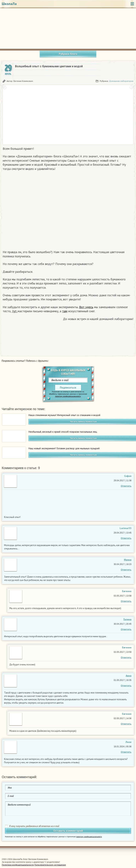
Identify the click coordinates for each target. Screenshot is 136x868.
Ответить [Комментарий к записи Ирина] (126, 570)
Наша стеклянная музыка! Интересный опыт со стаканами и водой (64, 415)
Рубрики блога (68, 54)
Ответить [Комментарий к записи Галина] (126, 629)
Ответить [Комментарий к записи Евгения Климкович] (126, 601)
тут (15, 311)
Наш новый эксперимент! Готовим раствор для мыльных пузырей (64, 448)
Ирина (128, 560)
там (65, 311)
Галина (127, 619)
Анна (129, 676)
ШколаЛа (9, 4)
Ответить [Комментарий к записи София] (126, 486)
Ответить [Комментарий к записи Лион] (126, 752)
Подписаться (68, 388)
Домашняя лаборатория (121, 81)
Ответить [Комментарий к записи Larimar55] (126, 538)
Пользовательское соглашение (50, 865)
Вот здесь (86, 307)
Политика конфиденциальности (18, 865)
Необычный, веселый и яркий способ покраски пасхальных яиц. (63, 432)
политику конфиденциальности (68, 396)
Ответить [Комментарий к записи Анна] (126, 686)
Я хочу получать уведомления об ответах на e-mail (34, 826)
